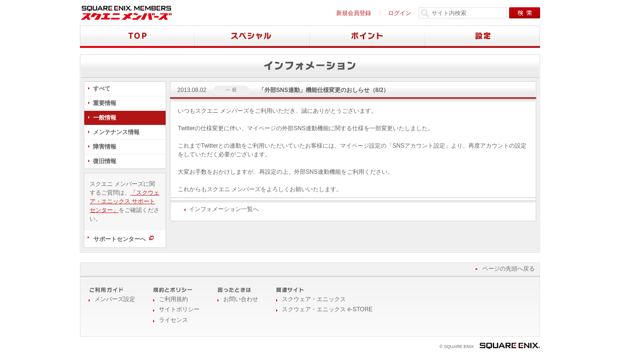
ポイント (368, 37)
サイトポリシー (179, 309)
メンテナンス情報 (116, 132)
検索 (525, 13)
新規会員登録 (354, 13)
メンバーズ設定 (115, 299)
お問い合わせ (241, 299)
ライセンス (173, 320)
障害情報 (105, 147)
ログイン (400, 13)
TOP (137, 37)
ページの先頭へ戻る (509, 269)
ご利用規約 (173, 299)
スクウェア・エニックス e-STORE (327, 309)
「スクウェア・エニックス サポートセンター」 (124, 201)
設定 (483, 37)
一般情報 (105, 118)
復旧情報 (105, 161)
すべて (102, 89)
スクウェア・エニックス (314, 299)
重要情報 (105, 103)
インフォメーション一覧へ (224, 209)
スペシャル (252, 37)
